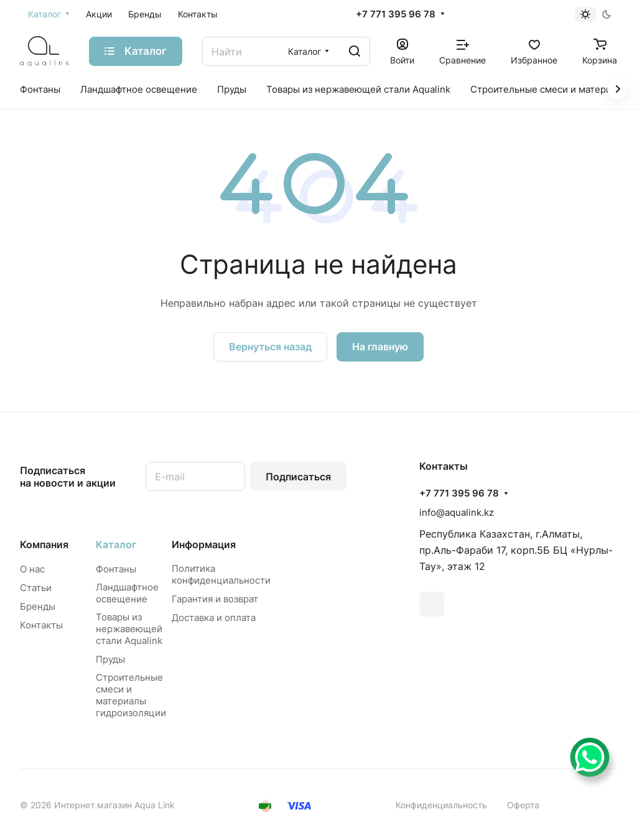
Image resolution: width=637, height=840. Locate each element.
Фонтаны (116, 569)
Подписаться (298, 477)
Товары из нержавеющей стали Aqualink (129, 629)
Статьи (36, 588)
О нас (32, 569)
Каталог (116, 544)
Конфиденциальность (441, 805)
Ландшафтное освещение (127, 593)
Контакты (41, 625)
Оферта (523, 805)
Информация (204, 544)
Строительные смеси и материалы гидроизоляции (131, 695)
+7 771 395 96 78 (396, 14)
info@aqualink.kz (457, 512)
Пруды (110, 659)
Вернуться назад (270, 347)
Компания (44, 544)
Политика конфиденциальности (221, 574)
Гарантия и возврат (215, 599)
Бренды (38, 606)
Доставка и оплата (214, 618)
